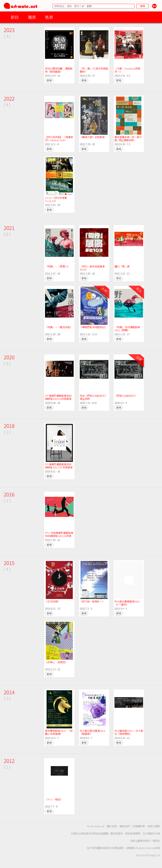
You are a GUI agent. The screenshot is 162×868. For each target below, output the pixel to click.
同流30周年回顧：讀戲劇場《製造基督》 (59, 70)
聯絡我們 (125, 826)
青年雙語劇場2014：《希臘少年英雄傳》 (59, 732)
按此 (158, 841)
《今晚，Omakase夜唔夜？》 (127, 70)
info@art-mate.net (145, 848)
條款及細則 (154, 826)
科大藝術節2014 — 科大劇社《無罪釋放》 (129, 732)
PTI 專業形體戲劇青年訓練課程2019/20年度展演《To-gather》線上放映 (58, 399)
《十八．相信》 (54, 799)
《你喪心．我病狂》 (56, 662)
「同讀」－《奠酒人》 (57, 266)
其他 (119, 278)
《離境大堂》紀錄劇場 (92, 137)
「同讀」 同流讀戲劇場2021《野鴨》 (127, 329)
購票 (32, 17)
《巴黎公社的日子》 (126, 396)
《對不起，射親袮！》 (92, 601)
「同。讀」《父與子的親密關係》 (94, 70)
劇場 (49, 80)
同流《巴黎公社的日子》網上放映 (93, 397)
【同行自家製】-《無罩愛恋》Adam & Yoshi (59, 139)
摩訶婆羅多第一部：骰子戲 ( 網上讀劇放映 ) (128, 139)
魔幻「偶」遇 (122, 266)
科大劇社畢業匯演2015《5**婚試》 (127, 603)
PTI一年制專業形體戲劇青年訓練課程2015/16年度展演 (59, 536)
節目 (15, 17)
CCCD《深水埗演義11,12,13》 (56, 199)
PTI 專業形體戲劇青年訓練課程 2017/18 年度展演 (59, 466)
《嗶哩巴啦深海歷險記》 (93, 327)
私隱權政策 (139, 826)
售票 (49, 17)
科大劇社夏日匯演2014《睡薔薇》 (92, 732)
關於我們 (112, 826)
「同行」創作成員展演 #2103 (92, 268)
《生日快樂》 (52, 601)
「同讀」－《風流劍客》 (59, 327)
